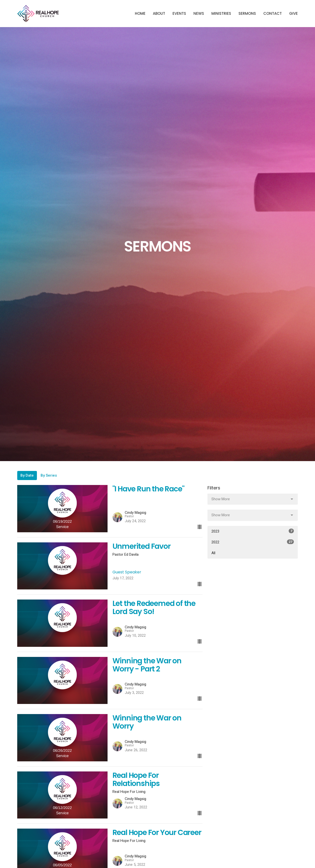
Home (140, 13)
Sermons (247, 13)
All (213, 553)
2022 (253, 542)
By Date (27, 475)
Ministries (221, 13)
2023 (253, 531)
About (159, 13)
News (199, 13)
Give (293, 13)
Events (179, 13)
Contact (273, 13)
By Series (49, 475)
